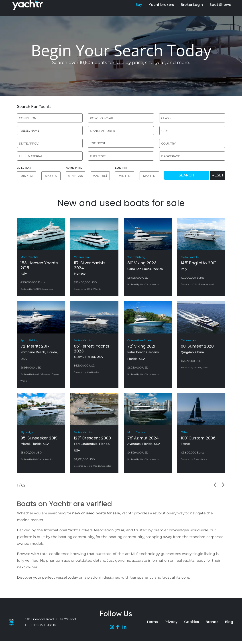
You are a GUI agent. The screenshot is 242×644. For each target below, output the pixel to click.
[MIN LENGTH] (125, 176)
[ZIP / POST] (121, 143)
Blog (229, 622)
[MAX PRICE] (100, 176)
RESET (218, 175)
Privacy (171, 622)
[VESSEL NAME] (50, 130)
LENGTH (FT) (122, 168)
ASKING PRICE (74, 168)
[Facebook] (119, 628)
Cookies (192, 622)
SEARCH (186, 175)
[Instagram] (113, 628)
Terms (152, 622)
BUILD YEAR (24, 168)
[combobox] (50, 118)
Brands (212, 622)
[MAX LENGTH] (149, 176)
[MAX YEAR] (51, 176)
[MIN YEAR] (26, 176)
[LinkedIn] (126, 628)
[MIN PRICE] (75, 176)
